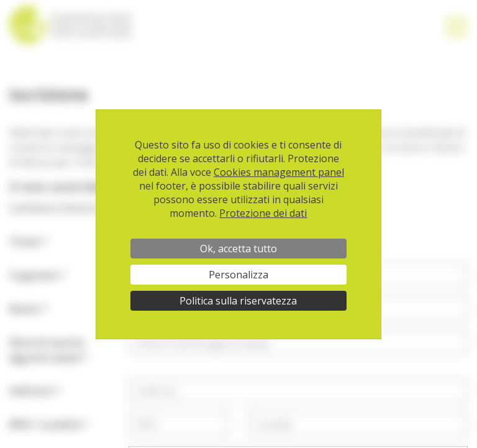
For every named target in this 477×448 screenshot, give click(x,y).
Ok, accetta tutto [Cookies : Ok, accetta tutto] (238, 249)
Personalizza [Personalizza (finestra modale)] (238, 275)
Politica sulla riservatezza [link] (238, 301)
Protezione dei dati (263, 213)
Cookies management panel (279, 172)
